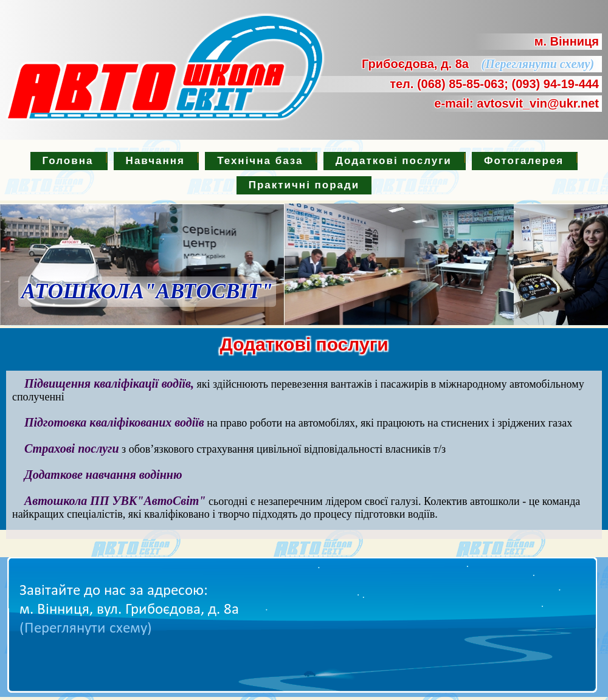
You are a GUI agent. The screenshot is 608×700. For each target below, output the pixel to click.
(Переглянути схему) (534, 64)
